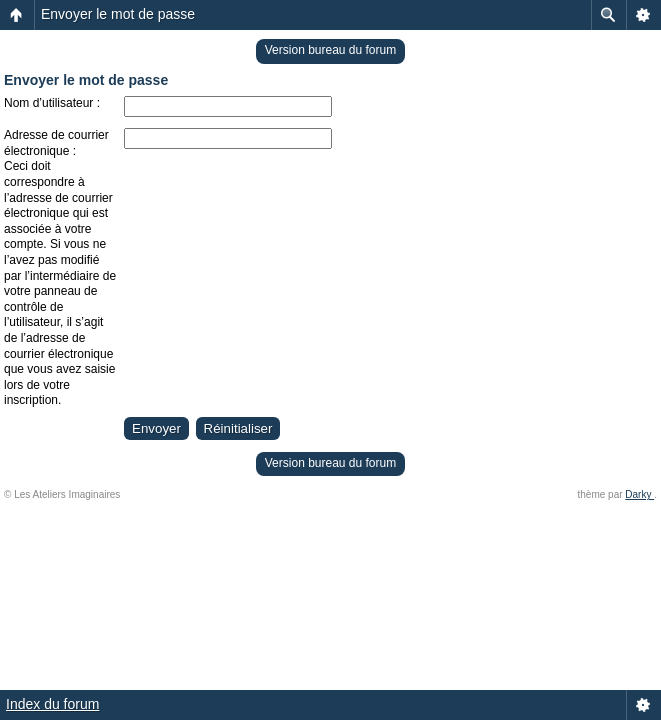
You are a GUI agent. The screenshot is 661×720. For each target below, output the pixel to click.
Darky (639, 494)
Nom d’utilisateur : (52, 103)
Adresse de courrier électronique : (56, 143)
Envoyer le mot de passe (118, 14)
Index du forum (52, 704)
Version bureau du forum (330, 50)
